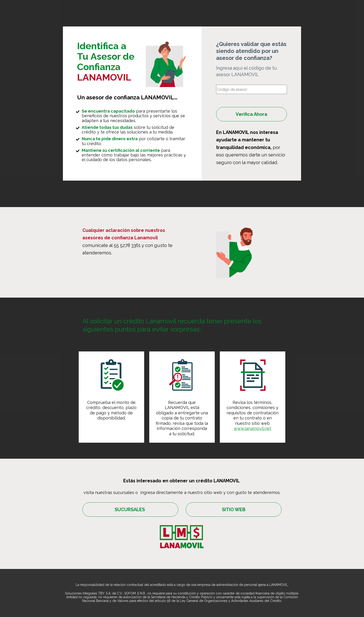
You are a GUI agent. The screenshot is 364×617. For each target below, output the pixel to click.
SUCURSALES (130, 510)
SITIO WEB (234, 510)
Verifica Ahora (251, 114)
